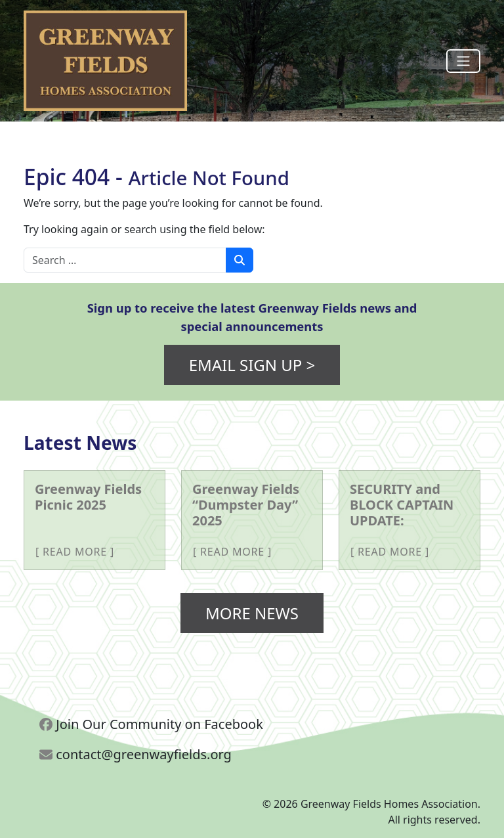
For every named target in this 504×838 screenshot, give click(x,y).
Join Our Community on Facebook (151, 724)
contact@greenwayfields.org (136, 754)
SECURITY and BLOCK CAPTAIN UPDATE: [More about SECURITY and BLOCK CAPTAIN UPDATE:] (402, 505)
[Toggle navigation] (463, 61)
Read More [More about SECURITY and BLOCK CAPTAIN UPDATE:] (390, 552)
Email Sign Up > (252, 365)
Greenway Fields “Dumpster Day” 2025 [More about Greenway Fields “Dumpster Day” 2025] (246, 505)
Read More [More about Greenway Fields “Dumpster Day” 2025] (232, 552)
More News (252, 613)
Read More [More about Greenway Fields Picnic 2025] (75, 552)
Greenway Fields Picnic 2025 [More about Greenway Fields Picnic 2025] (88, 497)
